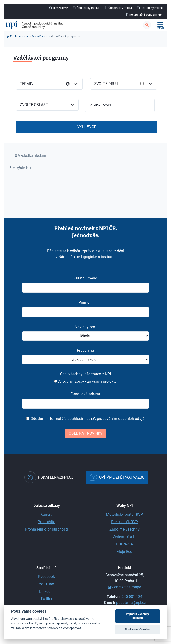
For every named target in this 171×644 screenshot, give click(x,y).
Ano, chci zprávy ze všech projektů (85, 381)
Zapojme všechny (125, 529)
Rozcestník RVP (125, 522)
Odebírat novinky (86, 433)
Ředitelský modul (88, 8)
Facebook (47, 577)
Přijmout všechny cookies (137, 616)
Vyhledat (87, 127)
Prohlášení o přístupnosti (47, 529)
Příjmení (86, 302)
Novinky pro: (85, 327)
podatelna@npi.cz (131, 603)
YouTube (46, 584)
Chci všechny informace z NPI (86, 374)
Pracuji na (85, 350)
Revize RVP (60, 8)
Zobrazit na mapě (126, 587)
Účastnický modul (120, 8)
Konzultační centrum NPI (146, 15)
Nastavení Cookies (138, 629)
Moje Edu (125, 552)
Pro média (46, 522)
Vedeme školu (125, 537)
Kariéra (46, 514)
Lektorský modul (152, 8)
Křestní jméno (85, 278)
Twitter (46, 599)
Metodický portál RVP (124, 514)
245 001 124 (132, 597)
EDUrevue (125, 544)
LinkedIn (46, 591)
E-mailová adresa (85, 394)
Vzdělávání (40, 36)
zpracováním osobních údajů (120, 419)
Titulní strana (19, 36)
